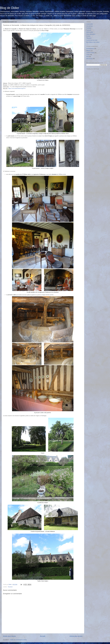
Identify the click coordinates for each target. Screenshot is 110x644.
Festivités (89, 28)
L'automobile (90, 24)
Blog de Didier (10, 8)
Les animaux (90, 26)
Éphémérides (90, 32)
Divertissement (90, 49)
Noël (87, 57)
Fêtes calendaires (91, 34)
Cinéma (88, 36)
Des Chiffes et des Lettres (93, 42)
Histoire (88, 51)
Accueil (43, 636)
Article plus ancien (76, 636)
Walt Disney (89, 59)
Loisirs (88, 55)
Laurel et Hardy (90, 53)
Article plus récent (9, 636)
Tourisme (10, 587)
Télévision (89, 38)
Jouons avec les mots (92, 40)
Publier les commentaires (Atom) (18, 640)
